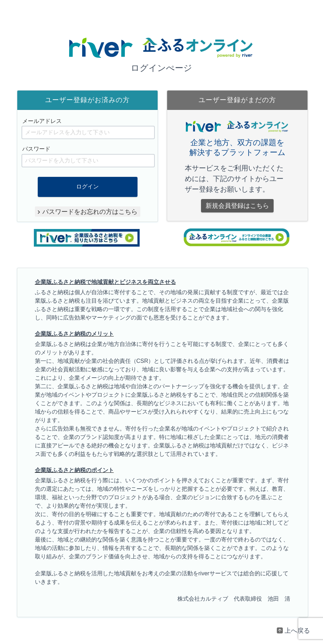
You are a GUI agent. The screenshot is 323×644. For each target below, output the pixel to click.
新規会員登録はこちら (237, 206)
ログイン (87, 187)
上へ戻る (297, 631)
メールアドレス (42, 121)
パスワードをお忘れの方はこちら (90, 211)
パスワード (36, 149)
